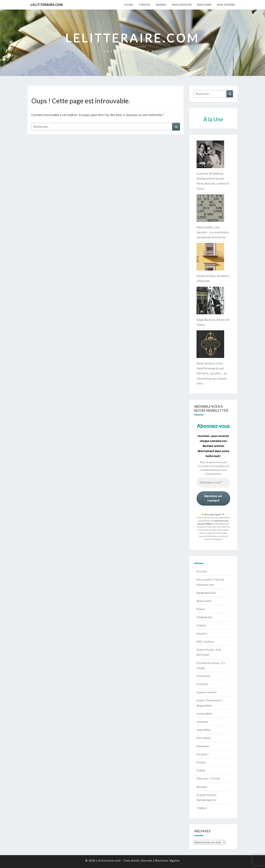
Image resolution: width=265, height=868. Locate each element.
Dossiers (202, 633)
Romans (202, 787)
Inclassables (204, 714)
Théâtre (202, 808)
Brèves (201, 609)
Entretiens (203, 676)
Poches (201, 762)
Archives (161, 5)
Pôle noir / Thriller (208, 779)
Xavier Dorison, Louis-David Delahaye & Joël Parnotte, (212, 373)
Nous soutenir (226, 5)
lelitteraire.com (47, 5)
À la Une (202, 571)
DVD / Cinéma (205, 642)
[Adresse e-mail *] (213, 483)
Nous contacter (182, 5)
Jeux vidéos (204, 730)
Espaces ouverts (207, 692)
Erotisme (202, 684)
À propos (145, 5)
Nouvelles (203, 746)
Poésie (201, 770)
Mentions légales (167, 860)
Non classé (203, 738)
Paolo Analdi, (213, 232)
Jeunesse (202, 722)
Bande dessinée (206, 593)
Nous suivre (204, 5)
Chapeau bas (204, 617)
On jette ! (202, 754)
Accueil (129, 5)
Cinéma (201, 625)
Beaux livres (204, 601)
